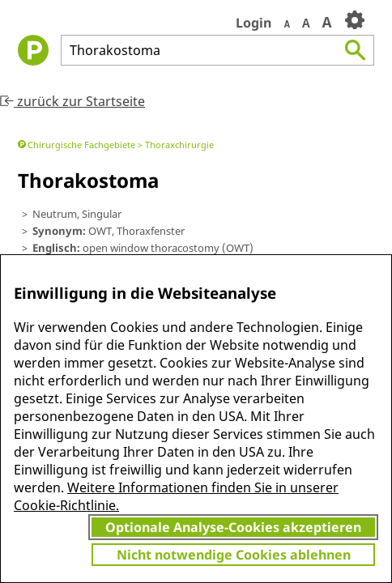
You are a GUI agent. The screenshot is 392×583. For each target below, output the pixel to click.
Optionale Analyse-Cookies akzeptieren (233, 527)
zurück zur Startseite (72, 101)
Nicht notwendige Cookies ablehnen (234, 555)
